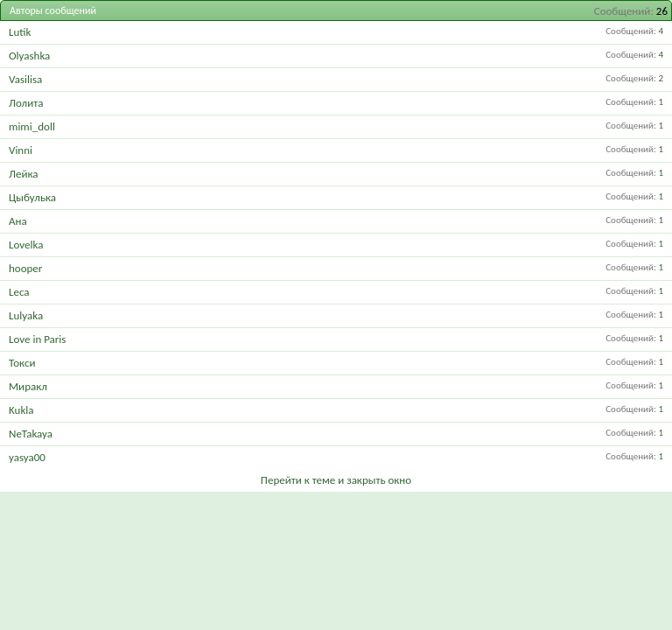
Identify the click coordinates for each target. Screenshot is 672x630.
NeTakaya (31, 434)
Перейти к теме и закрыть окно (336, 480)
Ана (18, 221)
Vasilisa (25, 79)
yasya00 (27, 457)
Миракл (28, 386)
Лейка (24, 174)
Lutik (20, 32)
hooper (25, 268)
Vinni (21, 150)
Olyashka (29, 56)
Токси (22, 363)
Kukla (21, 410)
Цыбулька (32, 197)
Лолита (26, 103)
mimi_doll (32, 126)
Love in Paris (37, 339)
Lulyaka (26, 315)
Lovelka (26, 245)
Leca (19, 292)
